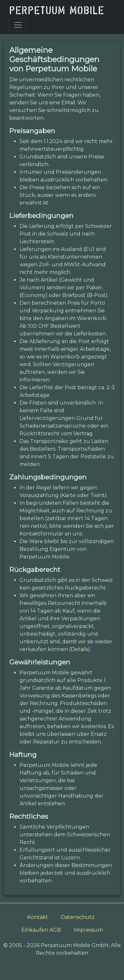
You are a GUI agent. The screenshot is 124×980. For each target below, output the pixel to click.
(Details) (80, 649)
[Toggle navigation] (18, 25)
